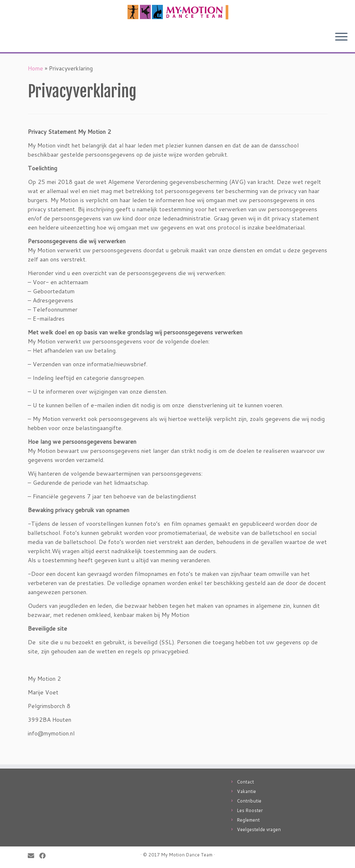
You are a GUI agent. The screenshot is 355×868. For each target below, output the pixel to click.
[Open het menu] (341, 37)
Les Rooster (250, 810)
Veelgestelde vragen (259, 829)
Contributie (249, 801)
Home (35, 68)
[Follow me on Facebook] (45, 856)
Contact (245, 782)
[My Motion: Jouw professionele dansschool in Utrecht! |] (177, 12)
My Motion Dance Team (187, 855)
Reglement (248, 820)
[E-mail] (34, 856)
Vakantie (246, 791)
